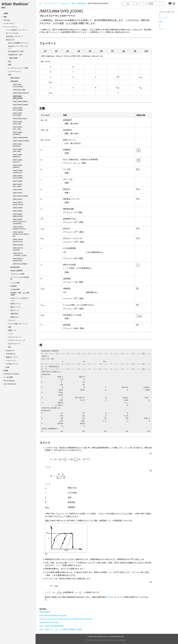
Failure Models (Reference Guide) (53, 615)
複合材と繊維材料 (17, 270)
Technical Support (119, 640)
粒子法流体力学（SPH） (17, 51)
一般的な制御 (13, 58)
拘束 (10, 327)
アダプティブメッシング (17, 340)
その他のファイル (12, 364)
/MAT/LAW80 (18, 208)
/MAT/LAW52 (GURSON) (18, 145)
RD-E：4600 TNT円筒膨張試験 (51, 626)
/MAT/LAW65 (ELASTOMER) (18, 177)
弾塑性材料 (14, 81)
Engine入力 (10, 350)
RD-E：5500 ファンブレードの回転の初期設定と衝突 (61, 629)
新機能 (6, 13)
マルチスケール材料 (17, 274)
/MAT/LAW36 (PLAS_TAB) (18, 123)
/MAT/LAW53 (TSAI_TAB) (18, 150)
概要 (5, 17)
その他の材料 (15, 289)
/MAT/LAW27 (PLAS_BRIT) (18, 114)
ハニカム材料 (15, 283)
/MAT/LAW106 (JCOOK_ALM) (18, 240)
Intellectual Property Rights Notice (99, 640)
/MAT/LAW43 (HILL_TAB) (18, 128)
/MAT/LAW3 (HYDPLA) (21, 93)
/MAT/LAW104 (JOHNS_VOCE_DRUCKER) (21, 234)
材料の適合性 (15, 78)
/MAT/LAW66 (18, 181)
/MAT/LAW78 (18, 199)
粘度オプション (16, 304)
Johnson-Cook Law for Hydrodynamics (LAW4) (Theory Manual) (66, 619)
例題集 (6, 370)
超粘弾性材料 (15, 267)
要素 (10, 65)
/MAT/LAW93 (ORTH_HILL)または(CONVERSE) (20, 221)
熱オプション (15, 310)
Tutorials (7, 20)
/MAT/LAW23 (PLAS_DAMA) (18, 109)
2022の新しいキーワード (15, 36)
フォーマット (163, 18)
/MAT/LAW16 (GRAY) (20, 101)
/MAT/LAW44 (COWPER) (18, 133)
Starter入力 (10, 40)
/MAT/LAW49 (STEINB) (21, 141)
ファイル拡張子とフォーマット (17, 30)
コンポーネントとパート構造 (18, 68)
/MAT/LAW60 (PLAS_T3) (18, 161)
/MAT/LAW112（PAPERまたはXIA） (20, 254)
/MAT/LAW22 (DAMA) (21, 105)
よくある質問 (8, 377)
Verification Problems (11, 374)
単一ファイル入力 (12, 33)
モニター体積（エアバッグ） (18, 324)
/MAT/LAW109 (18, 245)
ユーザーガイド (9, 23)
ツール (10, 334)
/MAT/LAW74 (18, 193)
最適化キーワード (12, 357)
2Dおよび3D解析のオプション (19, 43)
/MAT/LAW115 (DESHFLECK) (18, 260)
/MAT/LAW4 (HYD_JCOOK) (18, 97)
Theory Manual (9, 380)
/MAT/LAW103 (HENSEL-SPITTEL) (19, 228)
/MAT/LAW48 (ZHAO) (20, 138)
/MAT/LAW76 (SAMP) (20, 196)
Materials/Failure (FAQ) (49, 622)
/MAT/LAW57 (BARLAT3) (18, 156)
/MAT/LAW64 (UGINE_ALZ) (18, 171)
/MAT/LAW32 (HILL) (20, 118)
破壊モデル (14, 317)
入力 (11, 354)
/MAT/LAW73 (18, 190)
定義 (8, 367)
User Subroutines (10, 384)
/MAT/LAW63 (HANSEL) (18, 166)
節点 (10, 61)
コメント (162, 29)
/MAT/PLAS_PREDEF (20, 264)
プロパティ (12, 320)
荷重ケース (12, 330)
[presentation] (51, 67)
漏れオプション (16, 307)
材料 (10, 75)
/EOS (110, 597)
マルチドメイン (11, 360)
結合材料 (14, 286)
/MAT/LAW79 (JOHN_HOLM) (18, 203)
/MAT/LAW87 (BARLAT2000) (18, 215)
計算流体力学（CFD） (16, 55)
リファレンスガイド (10, 27)
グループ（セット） (15, 337)
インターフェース (14, 71)
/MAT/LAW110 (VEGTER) (18, 249)
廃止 (10, 347)
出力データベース (14, 344)
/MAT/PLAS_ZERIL (19, 90)
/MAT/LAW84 (18, 211)
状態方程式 (14, 314)
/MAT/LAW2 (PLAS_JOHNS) (18, 85)
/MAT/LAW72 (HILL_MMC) (18, 185)
